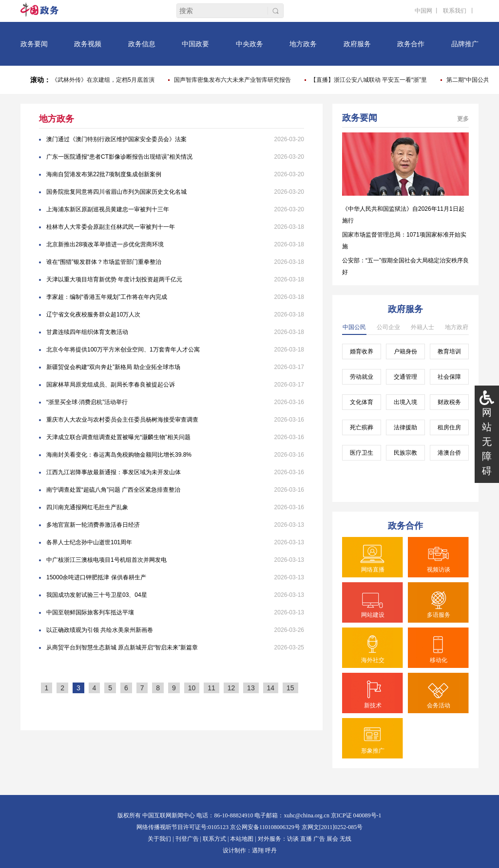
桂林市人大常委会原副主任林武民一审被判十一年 (111, 227)
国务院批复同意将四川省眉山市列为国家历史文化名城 (116, 192)
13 (251, 688)
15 (290, 688)
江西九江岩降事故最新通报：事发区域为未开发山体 (114, 472)
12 (231, 688)
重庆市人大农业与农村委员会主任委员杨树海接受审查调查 (122, 420)
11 (211, 688)
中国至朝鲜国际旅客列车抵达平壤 (90, 612)
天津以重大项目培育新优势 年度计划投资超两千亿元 (114, 279)
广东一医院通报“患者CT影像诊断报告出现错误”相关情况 (119, 157)
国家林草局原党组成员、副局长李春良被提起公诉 (111, 385)
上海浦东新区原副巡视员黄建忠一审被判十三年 (108, 209)
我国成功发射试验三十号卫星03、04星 (97, 595)
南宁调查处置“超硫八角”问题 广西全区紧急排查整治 (113, 490)
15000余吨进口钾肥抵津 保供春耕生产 (96, 577)
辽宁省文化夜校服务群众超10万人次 (93, 314)
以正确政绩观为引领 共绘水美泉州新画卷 (100, 630)
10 (192, 688)
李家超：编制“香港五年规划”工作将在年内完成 (107, 297)
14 (271, 688)
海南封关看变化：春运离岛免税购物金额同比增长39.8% (119, 455)
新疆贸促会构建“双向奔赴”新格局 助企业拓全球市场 (113, 367)
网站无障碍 (487, 442)
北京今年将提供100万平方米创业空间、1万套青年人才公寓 (123, 350)
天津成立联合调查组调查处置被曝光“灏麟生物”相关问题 (118, 437)
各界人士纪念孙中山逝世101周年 (89, 542)
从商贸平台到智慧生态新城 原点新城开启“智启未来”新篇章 (122, 647)
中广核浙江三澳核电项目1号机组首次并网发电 (106, 560)
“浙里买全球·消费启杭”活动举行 (87, 402)
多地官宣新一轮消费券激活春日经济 (93, 525)
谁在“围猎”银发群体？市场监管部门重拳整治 (104, 262)
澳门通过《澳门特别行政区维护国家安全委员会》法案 (116, 139)
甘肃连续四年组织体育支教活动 (87, 332)
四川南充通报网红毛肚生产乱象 (87, 507)
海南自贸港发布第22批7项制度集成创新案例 (104, 174)
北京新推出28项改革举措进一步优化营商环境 (105, 244)
